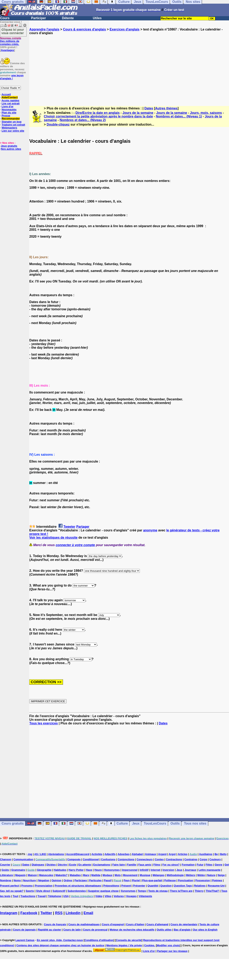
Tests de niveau (158, 891)
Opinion (56, 880)
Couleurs (215, 859)
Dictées (51, 865)
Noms (17, 880)
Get (227, 865)
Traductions (28, 896)
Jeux (136, 823)
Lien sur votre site (13, 131)
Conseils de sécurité (129, 940)
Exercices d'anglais (124, 29)
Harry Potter (76, 870)
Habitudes (60, 870)
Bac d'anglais (182, 930)
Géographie (44, 870)
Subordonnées (77, 891)
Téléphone (55, 896)
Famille (132, 865)
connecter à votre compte (75, 545)
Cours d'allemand (157, 924)
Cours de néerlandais (184, 924)
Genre (219, 865)
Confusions (108, 859)
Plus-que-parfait (152, 880)
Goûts (5, 870)
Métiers (191, 875)
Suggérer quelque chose (103, 891)
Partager (83, 527)
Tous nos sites (195, 823)
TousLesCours (155, 823)
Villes (108, 896)
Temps (142, 891)
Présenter (139, 886)
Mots (118, 875)
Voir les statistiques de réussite (53, 538)
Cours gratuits (13, 823)
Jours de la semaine (138, 113)
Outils (175, 823)
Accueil (6, 94)
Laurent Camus (25, 940)
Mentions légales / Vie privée (124, 945)
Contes (159, 859)
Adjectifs (110, 854)
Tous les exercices (43, 723)
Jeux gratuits (9, 146)
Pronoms (27, 886)
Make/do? (62, 875)
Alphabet (137, 854)
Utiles (97, 18)
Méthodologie (175, 875)
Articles (183, 854)
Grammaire (18, 870)
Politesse (170, 880)
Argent (162, 854)
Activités (97, 854)
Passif (108, 880)
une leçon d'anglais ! (12, 77)
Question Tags (183, 886)
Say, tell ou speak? (12, 891)
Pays (127, 880)
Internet (156, 870)
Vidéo (99, 896)
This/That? (212, 891)
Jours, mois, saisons (206, 113)
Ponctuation (186, 880)
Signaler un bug (12, 122)
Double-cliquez (58, 124)
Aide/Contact (9, 97)
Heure (98, 870)
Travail (42, 896)
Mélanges (158, 875)
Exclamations (102, 865)
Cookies (149, 945)
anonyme (150, 530)
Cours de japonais (24, 930)
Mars (86, 875)
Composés (74, 859)
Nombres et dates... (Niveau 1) (179, 116)
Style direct (43, 891)
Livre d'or (8, 106)
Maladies (75, 875)
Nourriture (29, 880)
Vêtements (145, 896)
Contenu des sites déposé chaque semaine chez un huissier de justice (60, 945)
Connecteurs (145, 859)
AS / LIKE (40, 854)
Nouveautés (9, 110)
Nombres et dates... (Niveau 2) (83, 120)
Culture (122, 823)
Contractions (174, 859)
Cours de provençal (95, 930)
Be (216, 854)
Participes (81, 880)
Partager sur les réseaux (172, 951)
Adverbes (124, 854)
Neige (221, 875)
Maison (32, 875)
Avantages (7, 50)
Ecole (73, 865)
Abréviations (56, 854)
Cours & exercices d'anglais (84, 29)
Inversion (168, 870)
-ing (30, 854)
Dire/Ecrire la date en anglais (98, 113)
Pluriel (136, 880)
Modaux (107, 875)
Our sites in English (205, 930)
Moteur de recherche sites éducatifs (132, 930)
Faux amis (145, 865)
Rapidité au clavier (50, 930)
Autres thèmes (166, 108)
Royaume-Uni (216, 886)
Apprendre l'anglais (44, 29)
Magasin (20, 875)
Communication (23, 859)
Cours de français (55, 924)
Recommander (11, 119)
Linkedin (73, 913)
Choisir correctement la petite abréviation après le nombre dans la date (98, 116)
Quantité (153, 886)
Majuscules (46, 875)
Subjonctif (59, 891)
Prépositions (111, 886)
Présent (126, 886)
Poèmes (217, 880)
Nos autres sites (11, 149)
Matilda (96, 875)
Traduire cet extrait (13, 125)
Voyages (131, 896)
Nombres (6, 880)
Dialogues (38, 865)
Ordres (68, 880)
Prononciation (44, 886)
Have (89, 870)
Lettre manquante (210, 870)
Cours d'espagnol (113, 924)
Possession (203, 880)
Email (88, 913)
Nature (211, 875)
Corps (203, 859)
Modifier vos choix (168, 945)
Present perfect (10, 886)
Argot (172, 854)
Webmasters (9, 128)
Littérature (6, 875)
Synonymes (128, 891)
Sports (30, 891)
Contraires (191, 859)
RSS (59, 913)
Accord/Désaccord (78, 854)
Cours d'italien (135, 924)
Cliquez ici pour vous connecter (13, 31)
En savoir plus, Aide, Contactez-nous (60, 940)
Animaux (151, 854)
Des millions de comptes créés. (11, 41)
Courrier (5, 865)
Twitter (46, 913)
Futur (200, 865)
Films (157, 865)
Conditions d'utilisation (99, 940)
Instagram (9, 913)
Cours (5, 18)
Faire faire (119, 865)
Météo (201, 875)
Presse (6, 116)
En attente (85, 865)
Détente (68, 18)
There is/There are (181, 891)
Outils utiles (164, 930)
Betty (223, 854)
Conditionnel (91, 859)
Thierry (199, 891)
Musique (145, 875)
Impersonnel (130, 870)
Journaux (191, 870)
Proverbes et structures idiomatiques (78, 886)
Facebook (29, 913)
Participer (39, 18)
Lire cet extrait (11, 103)
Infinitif (144, 870)
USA (66, 896)
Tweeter (69, 527)
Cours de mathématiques (84, 924)
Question (166, 886)
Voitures (119, 896)
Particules (95, 880)
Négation (44, 880)
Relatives (200, 886)
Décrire (62, 865)
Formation (188, 865)
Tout (15, 896)
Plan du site (9, 113)
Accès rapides (10, 100)
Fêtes (209, 865)
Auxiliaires (206, 854)
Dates (149, 108)
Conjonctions (126, 859)
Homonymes (112, 870)
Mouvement (130, 875)
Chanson (6, 859)
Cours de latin (72, 930)
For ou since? (171, 865)
